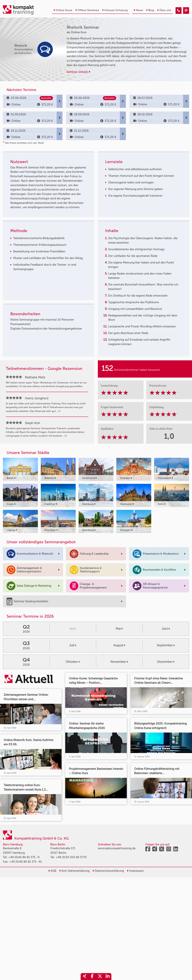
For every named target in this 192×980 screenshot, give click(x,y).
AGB (52, 871)
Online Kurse (63, 10)
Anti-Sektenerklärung (74, 871)
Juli (73, 645)
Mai (119, 629)
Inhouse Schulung (115, 10)
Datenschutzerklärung (108, 871)
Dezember (166, 662)
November (119, 662)
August (119, 645)
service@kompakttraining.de (117, 848)
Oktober (73, 662)
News (138, 10)
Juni (166, 629)
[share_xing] (84, 977)
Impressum (135, 871)
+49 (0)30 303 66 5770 (71, 857)
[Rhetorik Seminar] (179, 11)
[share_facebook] (92, 977)
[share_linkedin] (108, 977)
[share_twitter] (100, 977)
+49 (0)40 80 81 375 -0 (24, 857)
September (166, 645)
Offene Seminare (87, 10)
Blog (150, 10)
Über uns (164, 10)
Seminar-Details (78, 72)
